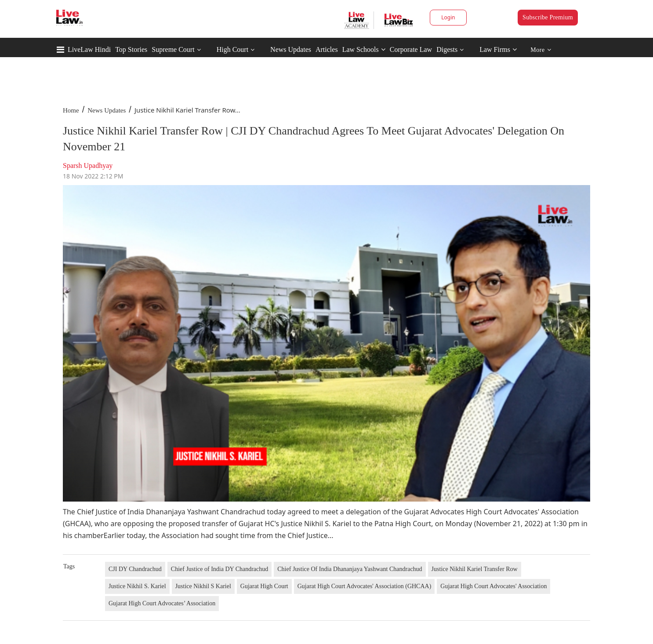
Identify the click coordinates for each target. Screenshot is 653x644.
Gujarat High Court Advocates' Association (493, 586)
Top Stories (131, 49)
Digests (447, 49)
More (541, 50)
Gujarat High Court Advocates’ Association (162, 603)
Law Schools (364, 49)
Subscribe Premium (548, 17)
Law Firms (498, 49)
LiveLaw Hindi (89, 49)
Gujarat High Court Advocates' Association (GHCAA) (365, 586)
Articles (327, 49)
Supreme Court (173, 49)
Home (71, 110)
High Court (232, 49)
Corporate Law (411, 49)
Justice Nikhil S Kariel (203, 586)
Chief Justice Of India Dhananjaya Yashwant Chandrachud (350, 569)
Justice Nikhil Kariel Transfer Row (475, 569)
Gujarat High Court (264, 586)
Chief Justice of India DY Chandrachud (219, 569)
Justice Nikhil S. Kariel (137, 586)
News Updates (291, 49)
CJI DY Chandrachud (135, 569)
